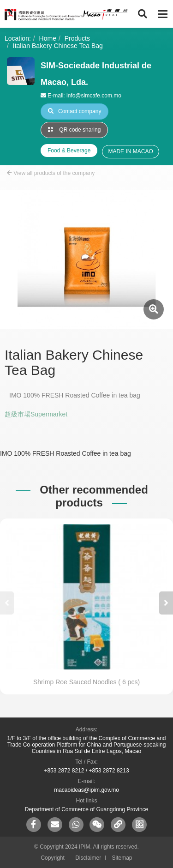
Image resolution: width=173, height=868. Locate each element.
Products (77, 38)
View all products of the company (51, 173)
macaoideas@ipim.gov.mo (86, 790)
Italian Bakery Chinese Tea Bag (58, 46)
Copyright (52, 858)
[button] (166, 603)
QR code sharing (74, 130)
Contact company (75, 111)
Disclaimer (88, 858)
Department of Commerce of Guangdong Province (86, 809)
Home (48, 38)
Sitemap (122, 858)
